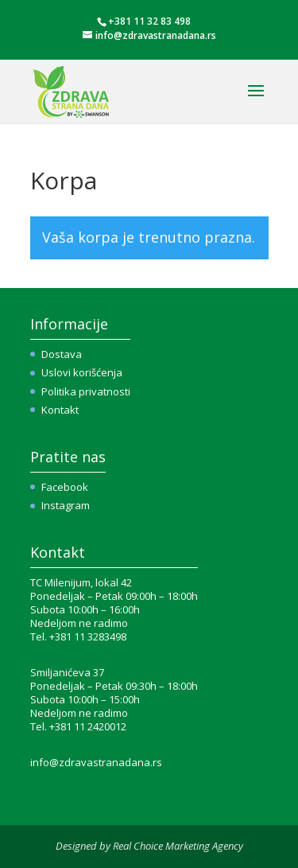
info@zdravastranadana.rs (96, 762)
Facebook (65, 487)
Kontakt (60, 410)
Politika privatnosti (86, 391)
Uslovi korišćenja (82, 372)
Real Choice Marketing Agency (178, 846)
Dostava (62, 354)
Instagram (66, 505)
